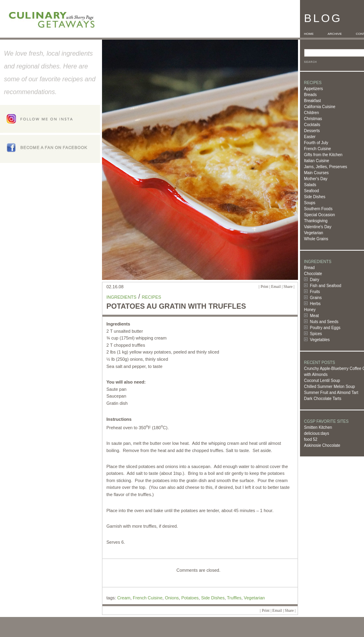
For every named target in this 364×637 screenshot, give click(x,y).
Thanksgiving (316, 221)
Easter (310, 137)
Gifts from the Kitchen (323, 155)
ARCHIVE (335, 34)
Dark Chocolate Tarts (323, 399)
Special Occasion (319, 215)
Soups (310, 203)
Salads (310, 185)
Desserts (312, 131)
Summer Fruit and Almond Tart (331, 393)
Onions (172, 598)
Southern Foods (318, 209)
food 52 (311, 439)
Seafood (311, 191)
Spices (316, 334)
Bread (309, 268)
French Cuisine (317, 149)
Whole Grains (316, 239)
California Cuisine (320, 107)
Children (311, 113)
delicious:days (317, 433)
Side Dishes (315, 197)
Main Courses (316, 173)
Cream (124, 598)
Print (264, 286)
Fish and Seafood (326, 286)
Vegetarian (314, 233)
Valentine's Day (318, 227)
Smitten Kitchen (318, 427)
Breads (310, 95)
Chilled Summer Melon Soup (329, 387)
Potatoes (190, 598)
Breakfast (312, 101)
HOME (309, 34)
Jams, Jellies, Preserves (326, 167)
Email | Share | (283, 286)
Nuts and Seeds (324, 322)
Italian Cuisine (317, 161)
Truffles (234, 598)
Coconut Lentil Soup (322, 381)
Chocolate (313, 274)
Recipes (152, 297)
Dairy (315, 280)
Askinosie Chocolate (322, 445)
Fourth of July (316, 143)
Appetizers (313, 89)
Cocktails (312, 125)
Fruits (315, 292)
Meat (314, 316)
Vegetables (320, 340)
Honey (310, 310)
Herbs (315, 304)
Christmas (313, 119)
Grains (316, 298)
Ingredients (121, 297)
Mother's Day (316, 179)
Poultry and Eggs (325, 328)
